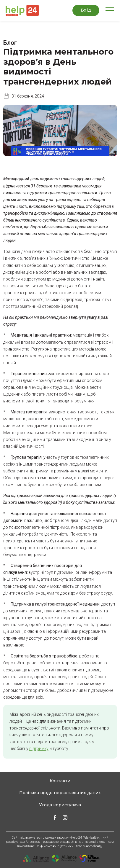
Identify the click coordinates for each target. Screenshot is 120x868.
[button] (21, 11)
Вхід (86, 10)
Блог (10, 43)
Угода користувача (60, 805)
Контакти (60, 781)
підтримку (39, 748)
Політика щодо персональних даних (60, 793)
